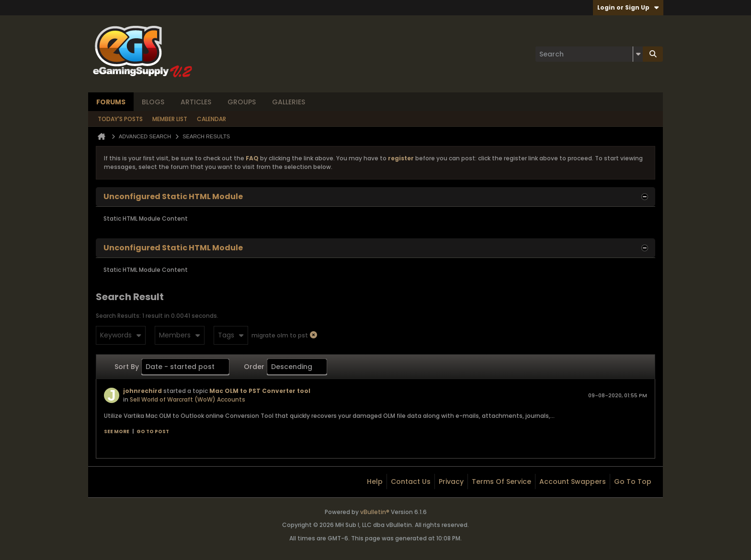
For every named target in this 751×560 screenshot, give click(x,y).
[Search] (589, 54)
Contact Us (411, 482)
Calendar (211, 119)
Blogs (153, 102)
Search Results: (118, 316)
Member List (170, 119)
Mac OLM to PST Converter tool (260, 391)
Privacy (451, 482)
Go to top (633, 482)
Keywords (121, 335)
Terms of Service (501, 482)
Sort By (127, 367)
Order (254, 367)
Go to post (153, 431)
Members (180, 335)
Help (375, 482)
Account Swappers (573, 482)
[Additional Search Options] (638, 54)
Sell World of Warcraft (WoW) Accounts (188, 399)
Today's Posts (120, 119)
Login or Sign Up (628, 7)
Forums (111, 102)
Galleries (289, 102)
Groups (242, 102)
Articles (196, 102)
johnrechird (142, 391)
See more (117, 431)
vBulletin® (375, 512)
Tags (231, 335)
